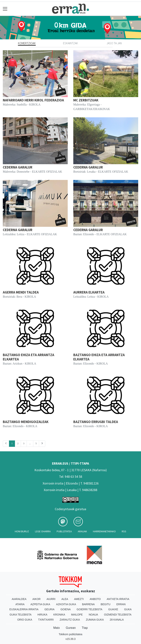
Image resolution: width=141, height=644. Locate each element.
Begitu (105, 604)
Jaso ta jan (114, 43)
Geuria (50, 609)
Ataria (20, 604)
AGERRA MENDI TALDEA (21, 292)
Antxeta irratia (118, 599)
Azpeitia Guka (40, 604)
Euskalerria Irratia (24, 609)
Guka (128, 609)
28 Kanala (117, 620)
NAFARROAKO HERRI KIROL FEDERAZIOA (33, 100)
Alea (65, 599)
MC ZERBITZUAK (86, 100)
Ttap (85, 628)
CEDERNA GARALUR (18, 167)
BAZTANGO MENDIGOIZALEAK (26, 422)
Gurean (71, 628)
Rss (124, 531)
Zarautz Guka (70, 620)
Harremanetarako (104, 531)
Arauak (82, 531)
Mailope (77, 615)
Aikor (36, 599)
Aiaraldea (19, 599)
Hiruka (42, 615)
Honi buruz (22, 531)
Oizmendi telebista (118, 615)
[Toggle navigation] (5, 9)
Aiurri (51, 599)
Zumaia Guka (95, 620)
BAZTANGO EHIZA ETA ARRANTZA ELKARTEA (29, 357)
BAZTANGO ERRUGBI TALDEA (96, 422)
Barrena (88, 604)
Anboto (95, 599)
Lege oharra (43, 531)
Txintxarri (46, 620)
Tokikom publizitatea (70, 634)
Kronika (59, 615)
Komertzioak (27, 43)
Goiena (65, 609)
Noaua (93, 615)
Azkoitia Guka (66, 604)
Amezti (79, 599)
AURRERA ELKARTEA (89, 292)
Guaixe (113, 609)
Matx (57, 628)
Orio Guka (25, 620)
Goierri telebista (89, 609)
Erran (121, 604)
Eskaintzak (70, 43)
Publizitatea (64, 531)
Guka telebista (20, 615)
